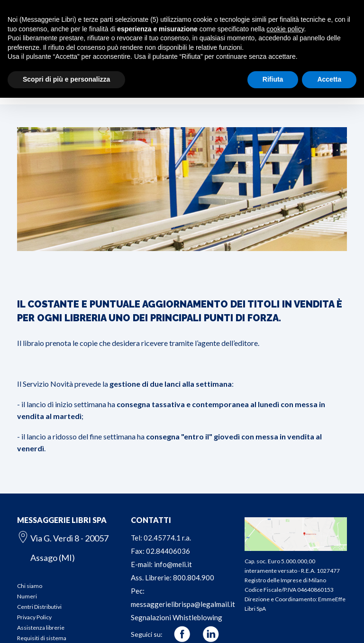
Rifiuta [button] (273, 79)
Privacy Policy (34, 617)
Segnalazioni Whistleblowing (177, 617)
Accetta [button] (329, 79)
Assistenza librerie (41, 628)
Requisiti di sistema (42, 638)
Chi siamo (30, 586)
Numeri (27, 596)
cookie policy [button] (285, 29)
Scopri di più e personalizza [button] (66, 79)
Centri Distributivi (39, 607)
